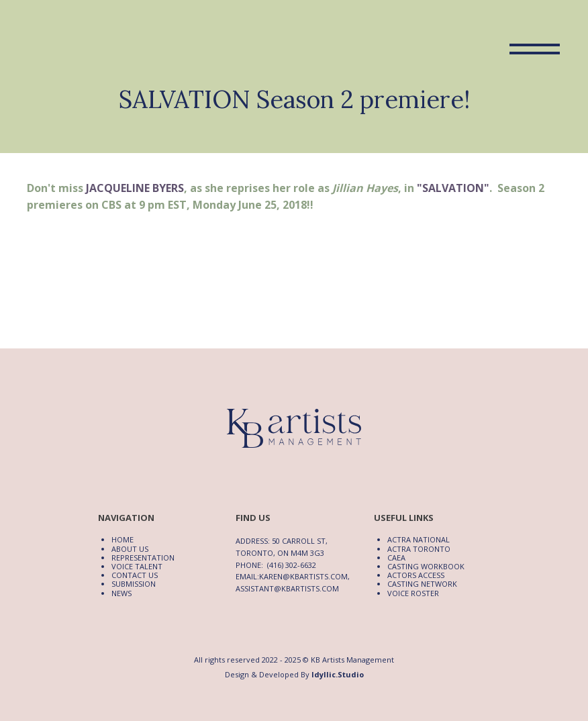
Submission (134, 584)
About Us (130, 549)
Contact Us (135, 575)
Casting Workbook (426, 566)
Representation (143, 558)
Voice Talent (137, 566)
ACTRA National (419, 539)
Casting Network (422, 584)
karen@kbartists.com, (304, 576)
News (121, 593)
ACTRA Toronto (419, 549)
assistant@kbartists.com (287, 588)
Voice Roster (413, 593)
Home (122, 539)
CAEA (396, 558)
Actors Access (416, 575)
